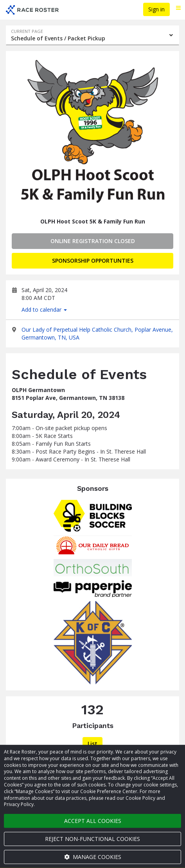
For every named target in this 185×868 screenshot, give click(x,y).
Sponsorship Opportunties (93, 261)
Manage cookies (93, 857)
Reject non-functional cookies (92, 839)
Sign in (156, 9)
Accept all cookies (93, 821)
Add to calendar (44, 310)
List (92, 744)
